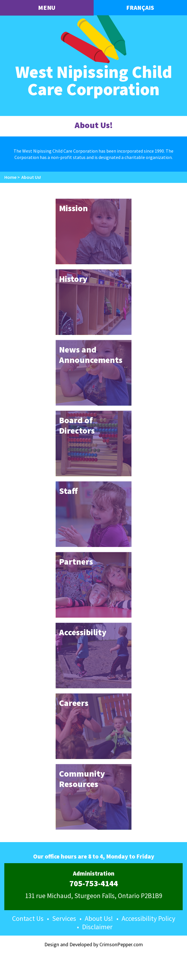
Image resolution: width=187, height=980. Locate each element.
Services (64, 918)
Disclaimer (97, 927)
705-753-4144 (94, 884)
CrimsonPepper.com (121, 944)
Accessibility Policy (148, 918)
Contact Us (28, 918)
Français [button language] (140, 8)
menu (47, 8)
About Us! (99, 918)
